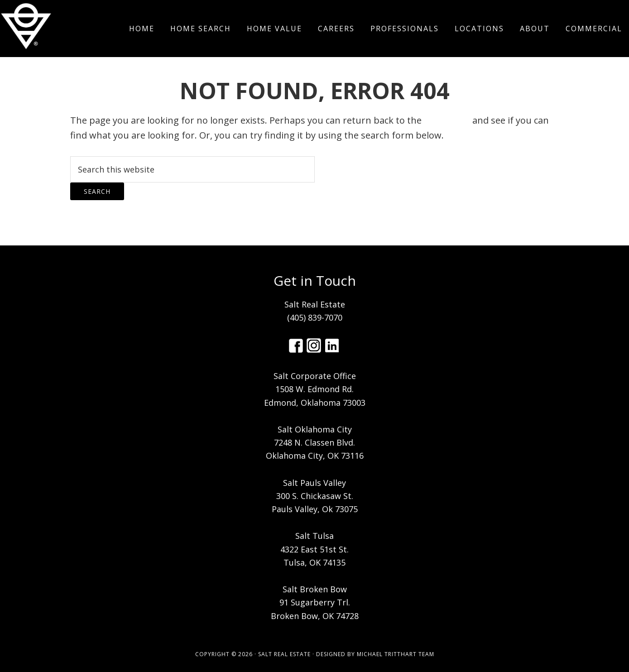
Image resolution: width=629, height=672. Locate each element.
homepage (447, 120)
